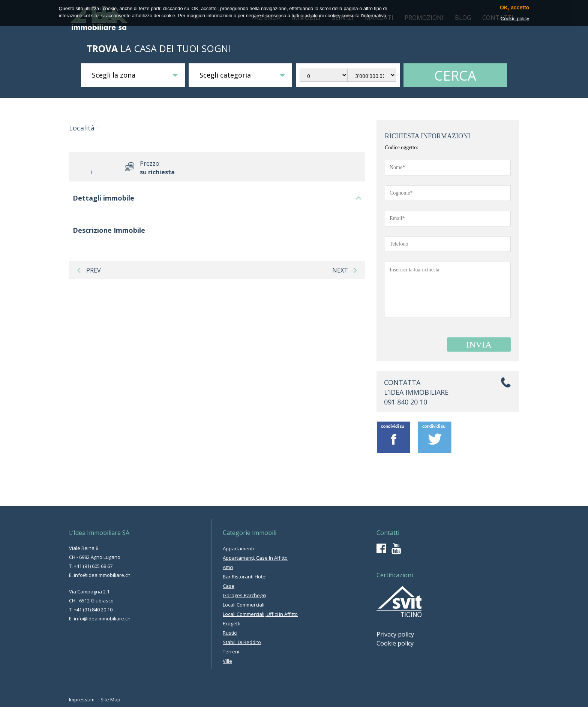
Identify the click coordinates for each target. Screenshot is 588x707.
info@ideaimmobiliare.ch (102, 575)
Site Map (110, 700)
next (345, 270)
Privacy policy (395, 634)
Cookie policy (395, 643)
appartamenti (238, 548)
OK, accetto (514, 8)
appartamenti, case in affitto (255, 558)
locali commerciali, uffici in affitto (260, 614)
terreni (231, 652)
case (229, 586)
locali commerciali (244, 605)
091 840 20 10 (406, 402)
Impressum (82, 700)
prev (89, 270)
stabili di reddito (242, 642)
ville (227, 661)
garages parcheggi (244, 595)
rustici (230, 633)
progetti (232, 623)
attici (228, 567)
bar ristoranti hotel (245, 577)
